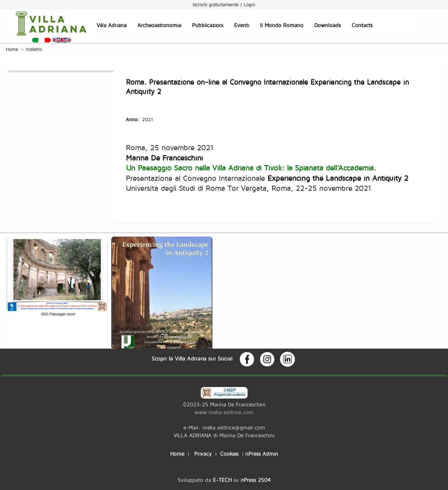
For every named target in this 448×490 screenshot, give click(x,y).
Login (250, 5)
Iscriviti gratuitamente (216, 5)
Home (12, 49)
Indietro (35, 49)
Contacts (362, 25)
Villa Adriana (112, 25)
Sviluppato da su (224, 480)
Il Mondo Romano (282, 25)
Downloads (328, 25)
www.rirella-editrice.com (224, 412)
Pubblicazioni (208, 25)
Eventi (242, 25)
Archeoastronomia (159, 25)
